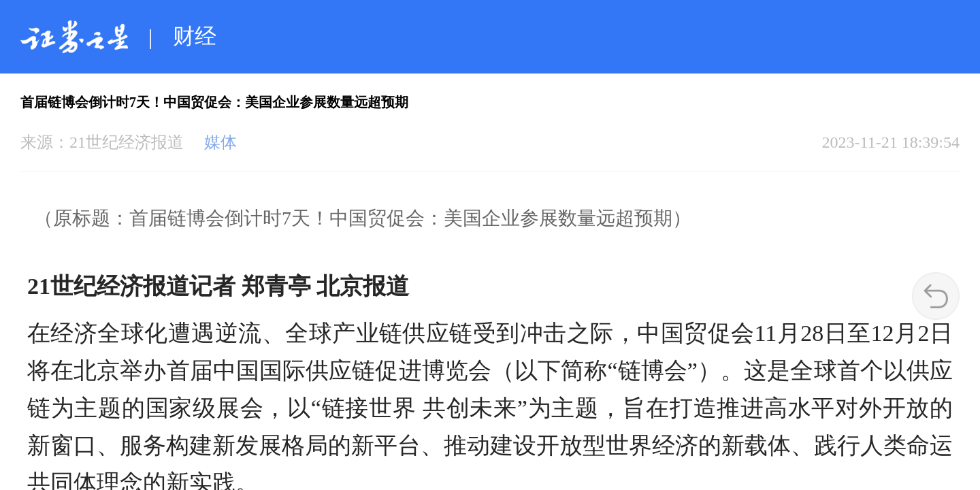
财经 (195, 36)
